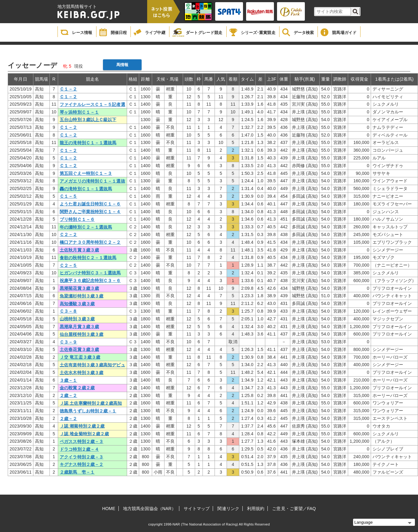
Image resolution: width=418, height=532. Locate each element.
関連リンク (228, 509)
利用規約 (256, 509)
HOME (109, 509)
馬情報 (122, 65)
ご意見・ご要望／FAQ (294, 509)
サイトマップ (197, 509)
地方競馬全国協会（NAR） (149, 509)
